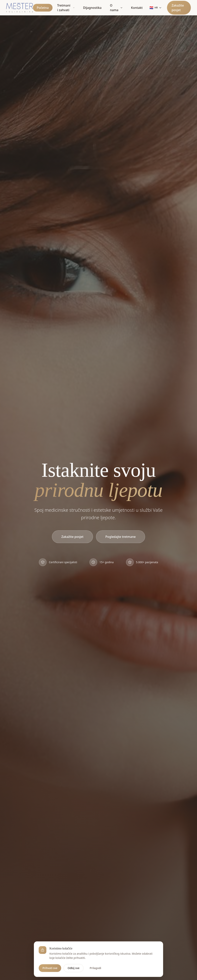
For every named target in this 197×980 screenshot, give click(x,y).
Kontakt (137, 8)
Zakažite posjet (178, 8)
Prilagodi (95, 968)
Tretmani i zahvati (66, 8)
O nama (116, 8)
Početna (43, 8)
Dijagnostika (92, 8)
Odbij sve (73, 968)
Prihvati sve (50, 968)
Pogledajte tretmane (121, 537)
